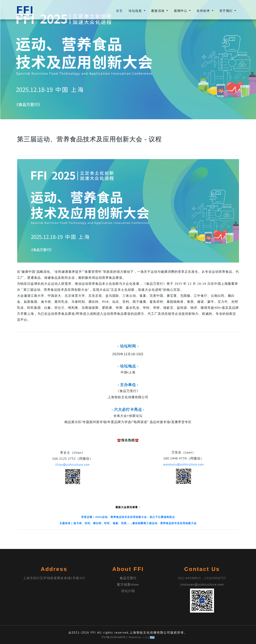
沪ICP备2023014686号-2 (114, 637)
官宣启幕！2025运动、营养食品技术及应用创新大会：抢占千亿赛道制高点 (128, 517)
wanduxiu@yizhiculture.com (183, 464)
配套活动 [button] (159, 11)
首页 (119, 11)
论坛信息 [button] (136, 11)
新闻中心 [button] (181, 11)
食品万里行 (128, 578)
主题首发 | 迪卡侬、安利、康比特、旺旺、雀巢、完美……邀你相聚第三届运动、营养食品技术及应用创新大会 (128, 523)
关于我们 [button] (227, 11)
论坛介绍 (128, 591)
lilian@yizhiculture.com (72, 464)
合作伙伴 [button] (204, 11)
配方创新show (128, 584)
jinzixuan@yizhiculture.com (202, 584)
